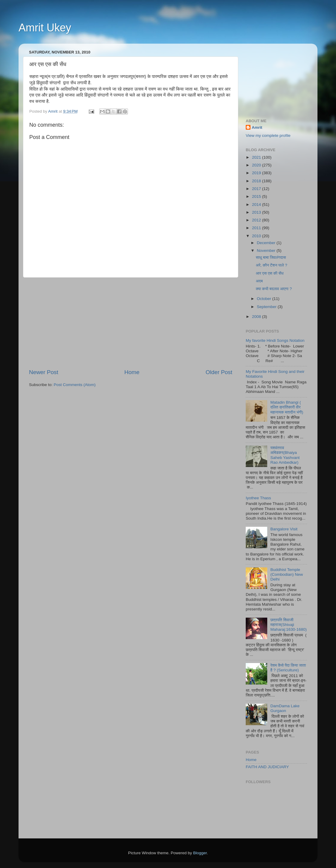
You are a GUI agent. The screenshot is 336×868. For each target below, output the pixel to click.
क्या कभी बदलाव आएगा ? (274, 289)
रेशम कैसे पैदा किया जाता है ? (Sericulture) (288, 668)
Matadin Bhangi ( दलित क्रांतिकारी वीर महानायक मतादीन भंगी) (287, 407)
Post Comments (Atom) (75, 385)
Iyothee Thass (258, 498)
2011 (257, 228)
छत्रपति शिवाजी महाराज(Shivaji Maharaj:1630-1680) (288, 625)
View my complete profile (268, 136)
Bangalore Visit (284, 529)
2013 (257, 212)
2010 (257, 236)
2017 (257, 189)
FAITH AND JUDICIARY (267, 767)
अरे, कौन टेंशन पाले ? (272, 265)
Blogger (200, 853)
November (267, 251)
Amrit (257, 127)
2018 (257, 181)
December (267, 243)
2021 (257, 157)
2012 (257, 220)
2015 (257, 196)
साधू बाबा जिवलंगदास (271, 257)
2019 (257, 173)
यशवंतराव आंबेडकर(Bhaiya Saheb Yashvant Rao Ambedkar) (285, 455)
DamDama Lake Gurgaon (285, 708)
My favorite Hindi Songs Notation (275, 340)
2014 (257, 205)
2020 (257, 165)
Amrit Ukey (45, 28)
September (267, 307)
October (265, 299)
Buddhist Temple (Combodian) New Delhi (287, 574)
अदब (259, 281)
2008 (257, 317)
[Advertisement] (131, 323)
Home (132, 372)
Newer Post (44, 372)
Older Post (219, 372)
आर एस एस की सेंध (270, 273)
